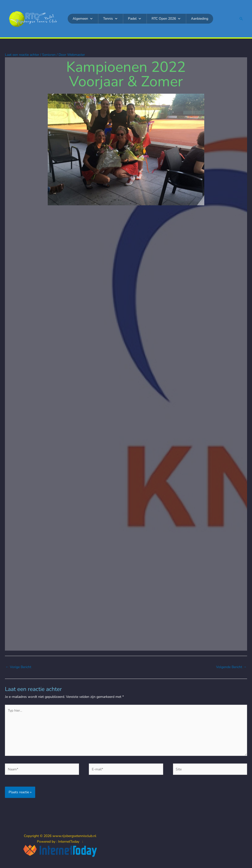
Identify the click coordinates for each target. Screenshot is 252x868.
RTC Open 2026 (166, 19)
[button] (241, 19)
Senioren (49, 55)
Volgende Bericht (231, 667)
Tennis (110, 19)
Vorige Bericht (18, 667)
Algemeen (83, 19)
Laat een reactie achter (22, 55)
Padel (135, 19)
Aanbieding (200, 19)
